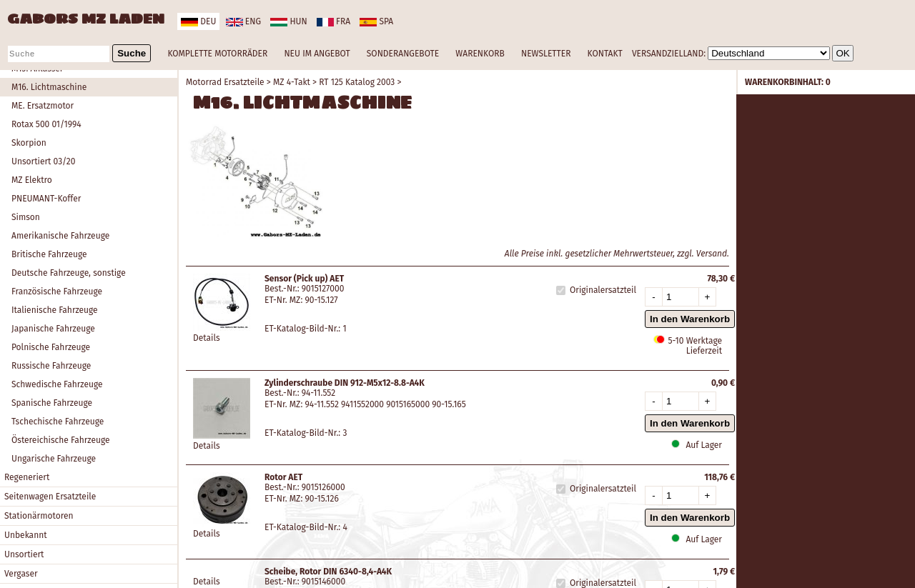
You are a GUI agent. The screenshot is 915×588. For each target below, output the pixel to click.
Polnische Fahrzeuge (51, 347)
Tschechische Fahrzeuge (58, 422)
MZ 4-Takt (292, 82)
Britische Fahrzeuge (49, 254)
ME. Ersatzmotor (43, 106)
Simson (26, 217)
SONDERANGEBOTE (403, 54)
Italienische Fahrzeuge (55, 310)
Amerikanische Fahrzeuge (60, 236)
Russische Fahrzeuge (51, 366)
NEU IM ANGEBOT (317, 54)
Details (207, 338)
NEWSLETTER (546, 54)
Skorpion (29, 143)
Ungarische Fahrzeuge (54, 459)
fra (333, 21)
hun (288, 21)
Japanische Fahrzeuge (53, 329)
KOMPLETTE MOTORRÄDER (217, 54)
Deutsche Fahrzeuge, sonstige (69, 273)
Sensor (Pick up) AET (304, 279)
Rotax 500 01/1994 (46, 124)
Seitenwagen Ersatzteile (50, 497)
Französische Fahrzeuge (57, 291)
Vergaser (21, 574)
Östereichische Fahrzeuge (61, 440)
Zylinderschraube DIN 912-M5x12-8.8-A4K (345, 383)
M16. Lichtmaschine (49, 87)
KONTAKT (605, 54)
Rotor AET (283, 477)
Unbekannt (26, 535)
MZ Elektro (32, 180)
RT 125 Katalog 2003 (357, 82)
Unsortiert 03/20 (43, 161)
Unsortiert (24, 554)
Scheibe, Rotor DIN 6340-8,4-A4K (328, 572)
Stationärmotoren (39, 516)
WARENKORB (480, 54)
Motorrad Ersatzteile (225, 82)
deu (198, 21)
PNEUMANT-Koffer (46, 199)
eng (243, 21)
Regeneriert (27, 477)
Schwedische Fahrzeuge (57, 384)
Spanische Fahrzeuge (52, 403)
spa (376, 21)
